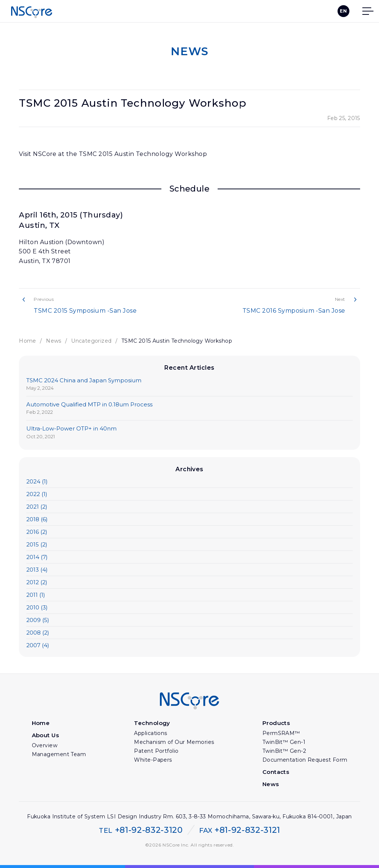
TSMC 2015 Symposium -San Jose (108, 305)
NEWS (189, 51)
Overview (45, 745)
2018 (37, 519)
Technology (152, 723)
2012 (37, 582)
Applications (150, 733)
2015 (37, 544)
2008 (38, 633)
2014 (37, 557)
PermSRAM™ (281, 733)
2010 (37, 607)
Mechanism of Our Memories (174, 742)
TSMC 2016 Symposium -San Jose (271, 305)
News (54, 341)
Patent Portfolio (156, 751)
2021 (37, 507)
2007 (38, 645)
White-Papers (153, 760)
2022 (37, 494)
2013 (37, 570)
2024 (37, 481)
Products (276, 723)
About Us (46, 735)
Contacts (276, 772)
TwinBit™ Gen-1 (284, 742)
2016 (37, 532)
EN (343, 11)
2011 (36, 595)
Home (28, 341)
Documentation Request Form (305, 760)
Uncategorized (91, 341)
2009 (38, 620)
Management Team (59, 754)
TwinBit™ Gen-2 (284, 751)
